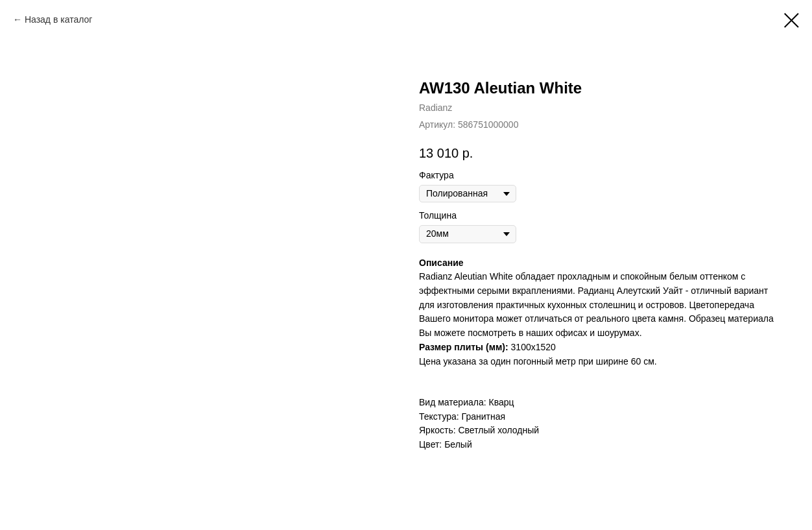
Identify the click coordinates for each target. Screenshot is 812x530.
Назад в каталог (59, 19)
